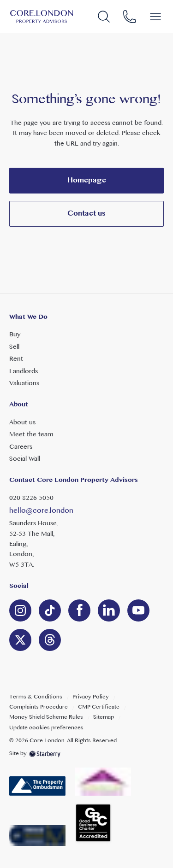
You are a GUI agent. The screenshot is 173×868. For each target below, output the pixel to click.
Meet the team (31, 435)
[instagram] (20, 610)
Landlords (24, 372)
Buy (15, 335)
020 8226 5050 (31, 498)
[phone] (130, 17)
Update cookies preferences (46, 728)
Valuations (24, 384)
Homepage (87, 181)
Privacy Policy (91, 697)
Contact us (86, 214)
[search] (104, 17)
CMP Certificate (99, 707)
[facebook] (79, 610)
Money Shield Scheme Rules (46, 717)
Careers (21, 447)
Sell (14, 347)
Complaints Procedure (39, 707)
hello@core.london (41, 511)
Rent (16, 359)
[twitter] (20, 640)
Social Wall (25, 459)
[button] (155, 17)
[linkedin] (50, 610)
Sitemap (104, 717)
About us (22, 423)
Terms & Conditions (36, 697)
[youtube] (138, 610)
